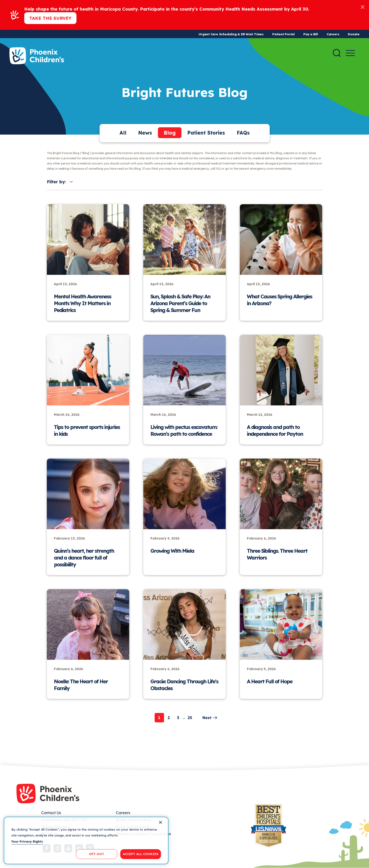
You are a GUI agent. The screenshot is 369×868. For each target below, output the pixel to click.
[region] (86, 840)
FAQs (243, 133)
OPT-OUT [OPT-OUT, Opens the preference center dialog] (96, 854)
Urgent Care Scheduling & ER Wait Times (231, 34)
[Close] (363, 7)
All (123, 133)
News (145, 133)
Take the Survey (50, 18)
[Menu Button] (350, 53)
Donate (354, 34)
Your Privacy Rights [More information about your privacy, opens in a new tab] (27, 841)
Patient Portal (283, 34)
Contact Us (51, 813)
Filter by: (56, 182)
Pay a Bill (311, 34)
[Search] (337, 53)
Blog (170, 133)
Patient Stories (206, 133)
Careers (333, 34)
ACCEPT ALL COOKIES (141, 854)
